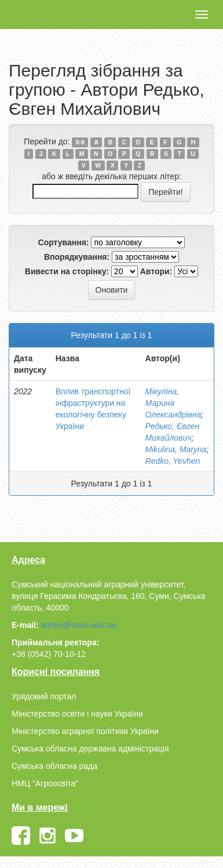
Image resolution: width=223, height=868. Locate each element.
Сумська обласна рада (54, 766)
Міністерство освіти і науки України (77, 714)
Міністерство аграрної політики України (85, 731)
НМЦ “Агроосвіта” (45, 783)
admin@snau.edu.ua (78, 625)
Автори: (156, 271)
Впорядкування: (77, 257)
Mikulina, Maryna (176, 449)
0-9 (80, 142)
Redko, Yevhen (173, 461)
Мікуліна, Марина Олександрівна (173, 403)
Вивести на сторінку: (67, 271)
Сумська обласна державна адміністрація (90, 749)
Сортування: (64, 242)
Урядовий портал (44, 696)
